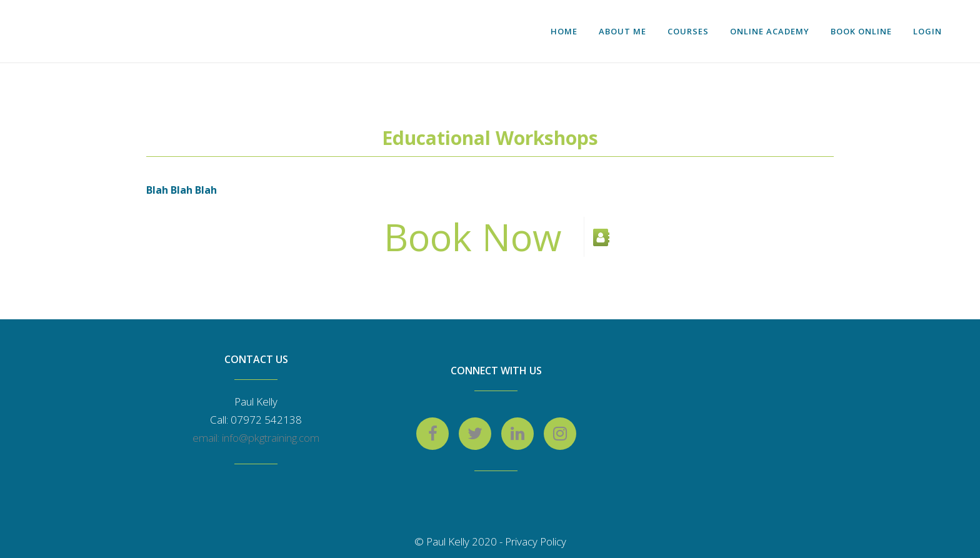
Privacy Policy (536, 541)
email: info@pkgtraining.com (256, 438)
